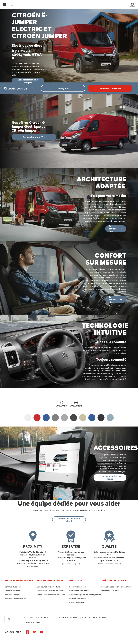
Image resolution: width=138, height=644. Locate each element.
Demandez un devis (110, 591)
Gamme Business (13, 587)
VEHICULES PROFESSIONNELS (19, 581)
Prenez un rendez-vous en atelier (117, 587)
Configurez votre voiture (48, 587)
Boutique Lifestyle (78, 599)
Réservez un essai (77, 587)
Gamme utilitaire (12, 591)
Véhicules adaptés (13, 595)
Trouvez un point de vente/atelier (85, 595)
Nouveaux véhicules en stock (50, 591)
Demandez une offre (79, 591)
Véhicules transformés (15, 599)
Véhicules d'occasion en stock (51, 595)
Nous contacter (77, 603)
